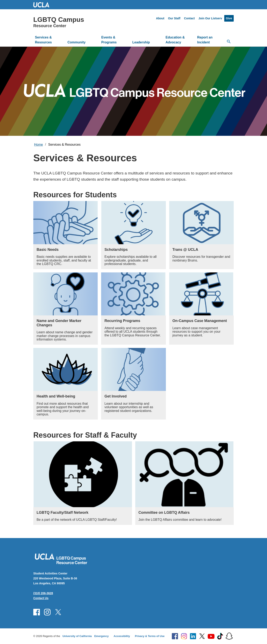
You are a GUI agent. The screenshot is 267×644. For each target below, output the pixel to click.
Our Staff (174, 18)
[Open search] (229, 42)
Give (229, 18)
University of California (77, 636)
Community (76, 42)
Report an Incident (205, 40)
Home (39, 145)
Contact (189, 18)
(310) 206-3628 (43, 593)
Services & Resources (43, 40)
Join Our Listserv (210, 18)
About (160, 18)
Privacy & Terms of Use (150, 636)
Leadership (141, 42)
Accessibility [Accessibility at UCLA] (122, 636)
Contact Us (41, 598)
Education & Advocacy (175, 40)
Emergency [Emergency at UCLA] (102, 636)
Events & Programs (109, 40)
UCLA (43, 5)
